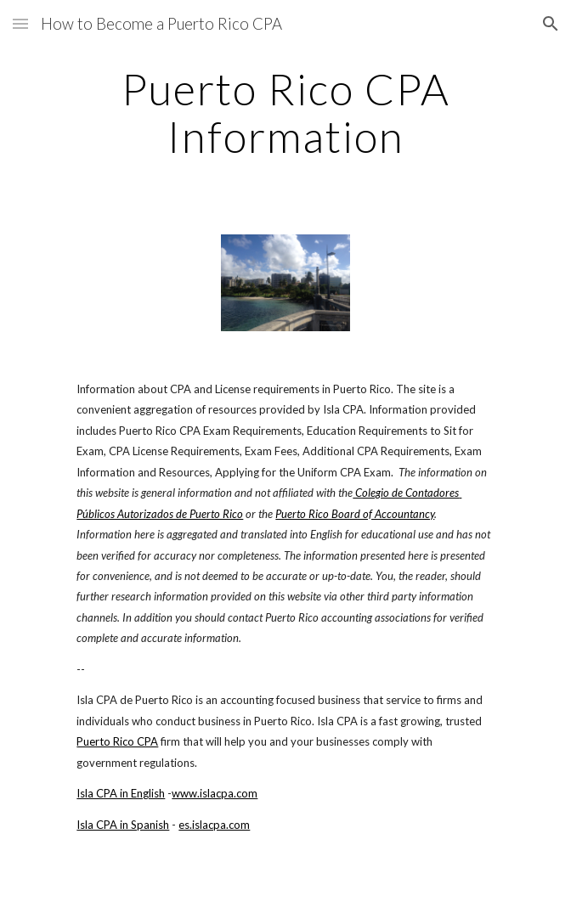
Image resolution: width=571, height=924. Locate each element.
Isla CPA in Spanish (123, 825)
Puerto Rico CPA (117, 741)
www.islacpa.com (215, 793)
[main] (285, 113)
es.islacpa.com (214, 825)
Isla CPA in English (121, 793)
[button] (20, 23)
